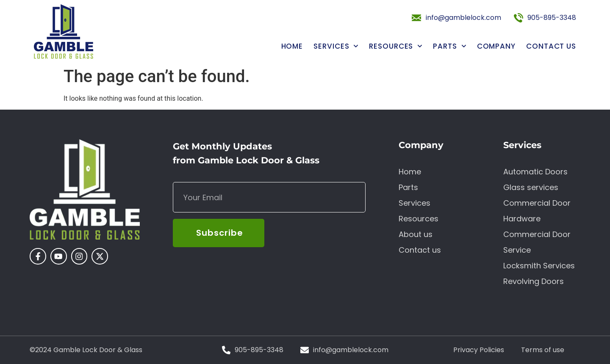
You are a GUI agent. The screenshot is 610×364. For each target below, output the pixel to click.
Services (336, 46)
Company (496, 46)
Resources (396, 46)
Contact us (551, 46)
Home (292, 46)
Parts (449, 46)
